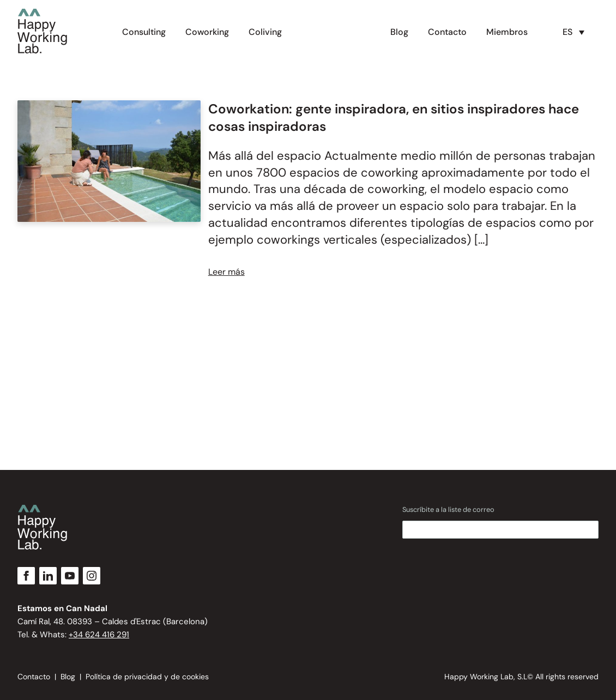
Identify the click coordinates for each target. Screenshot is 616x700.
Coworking (207, 32)
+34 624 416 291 (99, 635)
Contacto (447, 32)
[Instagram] (92, 576)
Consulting (144, 32)
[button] (576, 33)
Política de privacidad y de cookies (147, 677)
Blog (399, 32)
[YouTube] (70, 576)
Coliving (265, 32)
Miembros (507, 32)
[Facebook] (26, 576)
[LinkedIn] (48, 576)
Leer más (227, 272)
